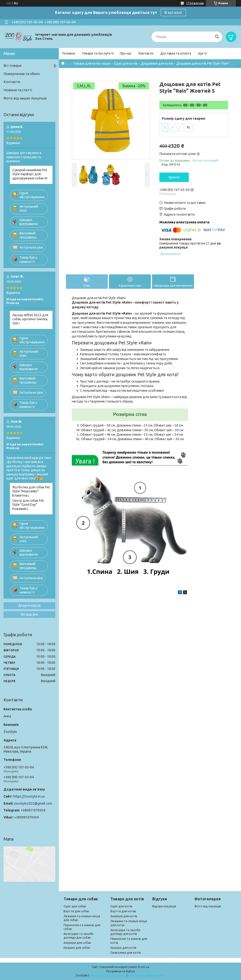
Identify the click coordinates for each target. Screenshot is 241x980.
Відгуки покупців (164, 906)
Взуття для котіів (123, 911)
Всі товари (12, 65)
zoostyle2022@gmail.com (33, 803)
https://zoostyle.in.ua (29, 796)
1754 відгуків (195, 3)
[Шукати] (217, 37)
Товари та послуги (96, 53)
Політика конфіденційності (147, 975)
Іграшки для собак (77, 948)
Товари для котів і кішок (92, 63)
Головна (69, 53)
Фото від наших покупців (25, 98)
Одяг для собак (75, 906)
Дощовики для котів (157, 63)
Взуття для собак (76, 911)
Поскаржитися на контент (108, 975)
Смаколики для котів (126, 952)
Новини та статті (18, 90)
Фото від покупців (208, 906)
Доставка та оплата (176, 53)
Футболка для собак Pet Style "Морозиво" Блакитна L (31, 491)
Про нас (126, 53)
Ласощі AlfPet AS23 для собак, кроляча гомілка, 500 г (30, 319)
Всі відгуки (30, 614)
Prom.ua (144, 967)
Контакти (146, 53)
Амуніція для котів (124, 916)
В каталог (173, 12)
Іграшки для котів (123, 948)
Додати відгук (29, 605)
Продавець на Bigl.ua (120, 971)
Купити (174, 177)
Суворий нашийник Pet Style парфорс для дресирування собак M (30, 174)
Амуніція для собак (77, 943)
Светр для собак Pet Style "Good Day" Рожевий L (28, 505)
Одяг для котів (126, 63)
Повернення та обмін (22, 74)
